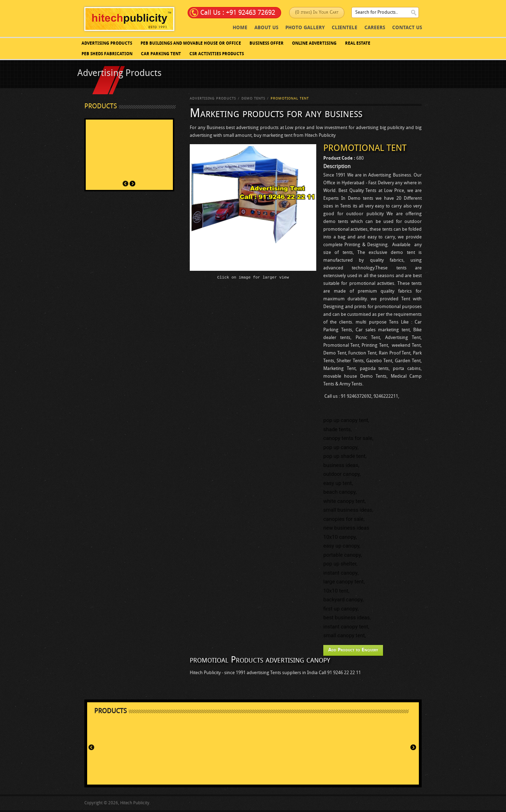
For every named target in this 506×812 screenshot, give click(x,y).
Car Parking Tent (161, 54)
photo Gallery (305, 28)
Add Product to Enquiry (353, 650)
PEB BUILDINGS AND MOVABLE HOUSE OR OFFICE (191, 44)
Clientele (345, 28)
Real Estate (358, 44)
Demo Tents (253, 99)
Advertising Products (107, 44)
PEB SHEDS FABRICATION (107, 54)
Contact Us (407, 28)
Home (240, 28)
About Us (266, 28)
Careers (375, 28)
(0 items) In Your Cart (317, 12)
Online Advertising (314, 44)
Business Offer (267, 44)
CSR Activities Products (217, 54)
